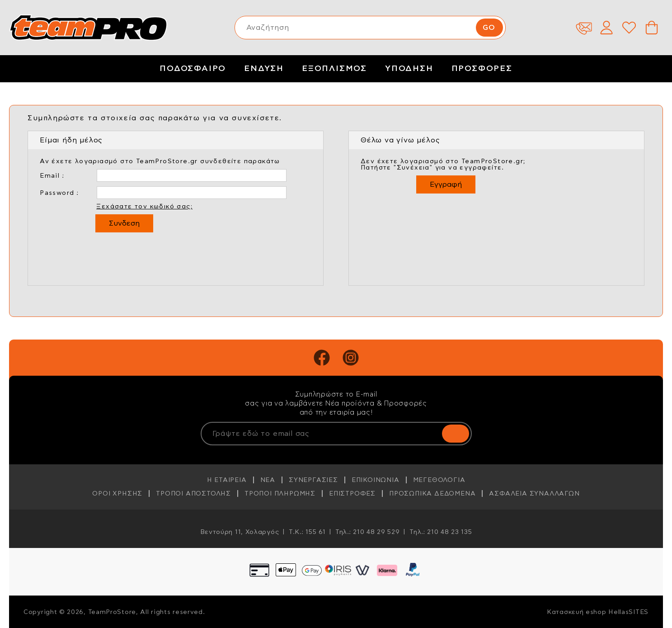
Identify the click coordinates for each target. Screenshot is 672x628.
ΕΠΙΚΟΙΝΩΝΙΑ (376, 480)
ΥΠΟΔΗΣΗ (409, 69)
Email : (52, 176)
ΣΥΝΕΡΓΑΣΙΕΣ (313, 480)
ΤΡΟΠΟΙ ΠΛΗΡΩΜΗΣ (280, 494)
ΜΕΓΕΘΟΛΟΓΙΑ (439, 480)
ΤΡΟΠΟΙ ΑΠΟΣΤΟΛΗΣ (193, 494)
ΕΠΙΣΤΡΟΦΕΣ (352, 494)
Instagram (351, 358)
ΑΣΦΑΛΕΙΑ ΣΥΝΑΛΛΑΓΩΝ (534, 494)
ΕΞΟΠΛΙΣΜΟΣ (334, 69)
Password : (59, 193)
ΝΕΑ (268, 480)
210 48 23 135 (449, 532)
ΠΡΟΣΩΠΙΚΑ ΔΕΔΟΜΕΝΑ (432, 494)
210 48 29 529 (376, 532)
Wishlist (629, 28)
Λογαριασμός (606, 28)
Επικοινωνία (584, 28)
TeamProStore (88, 28)
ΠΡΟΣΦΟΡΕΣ (482, 69)
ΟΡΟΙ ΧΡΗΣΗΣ (117, 494)
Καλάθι (652, 28)
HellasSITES (628, 612)
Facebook (322, 358)
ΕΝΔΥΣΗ (264, 69)
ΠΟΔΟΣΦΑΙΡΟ (193, 69)
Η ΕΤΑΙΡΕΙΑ (227, 480)
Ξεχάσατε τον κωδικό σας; (144, 207)
